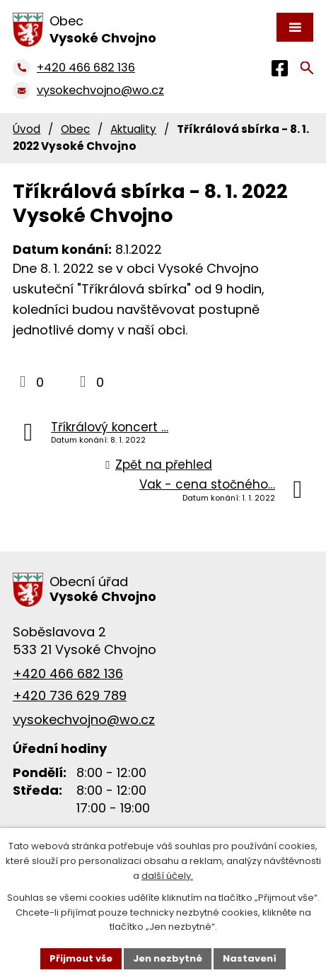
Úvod (27, 129)
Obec (75, 129)
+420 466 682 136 (68, 673)
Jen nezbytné (168, 958)
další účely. (167, 876)
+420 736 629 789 (70, 695)
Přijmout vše (81, 958)
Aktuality (133, 129)
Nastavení (250, 958)
